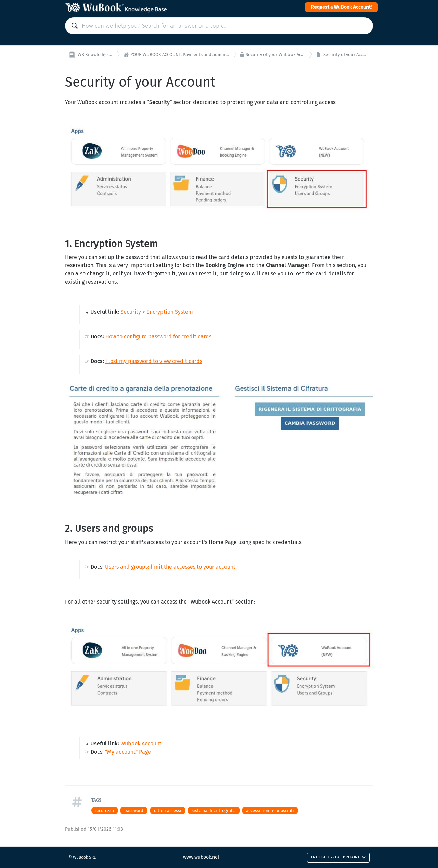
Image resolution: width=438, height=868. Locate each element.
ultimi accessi (168, 811)
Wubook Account (141, 743)
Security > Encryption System (157, 312)
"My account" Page (128, 752)
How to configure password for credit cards (158, 337)
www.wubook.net (201, 857)
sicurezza (105, 811)
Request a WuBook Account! (341, 7)
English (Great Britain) (339, 857)
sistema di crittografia (214, 811)
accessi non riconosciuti (270, 811)
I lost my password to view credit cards (154, 361)
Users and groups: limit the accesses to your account (170, 567)
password (134, 811)
